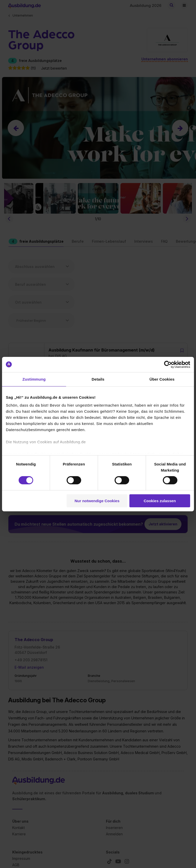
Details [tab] (98, 379)
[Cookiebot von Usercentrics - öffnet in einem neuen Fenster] (168, 364)
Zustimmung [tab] (34, 379)
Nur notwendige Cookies (97, 501)
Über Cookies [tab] (162, 379)
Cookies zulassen (160, 501)
